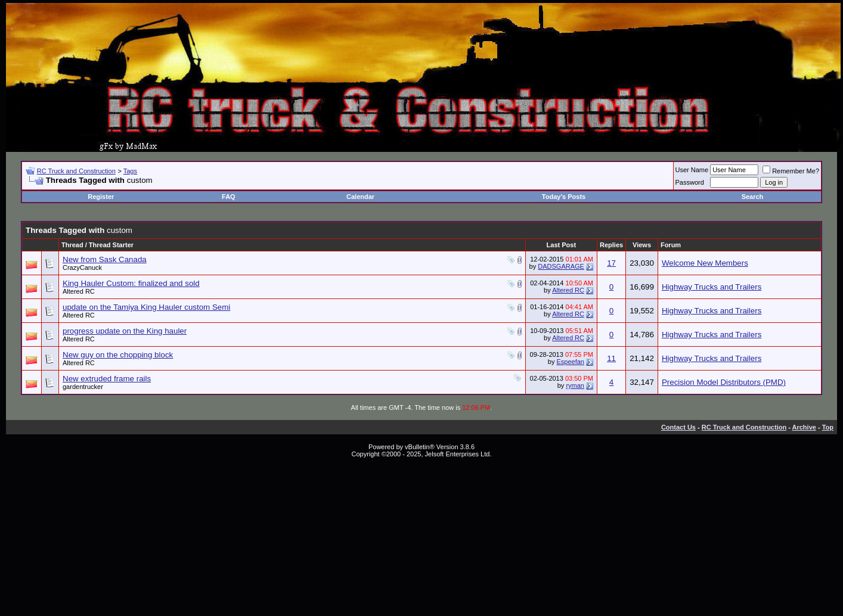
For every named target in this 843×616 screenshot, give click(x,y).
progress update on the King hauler (125, 331)
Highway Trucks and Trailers (712, 287)
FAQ (229, 197)
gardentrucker (83, 387)
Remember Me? (791, 171)
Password (690, 182)
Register (101, 197)
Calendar (360, 197)
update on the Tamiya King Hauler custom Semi (146, 307)
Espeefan (570, 362)
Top (828, 427)
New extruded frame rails (107, 379)
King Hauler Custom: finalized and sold (131, 283)
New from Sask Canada (105, 259)
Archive (804, 427)
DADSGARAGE (561, 266)
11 (611, 358)
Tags (130, 171)
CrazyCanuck (82, 267)
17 (611, 263)
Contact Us (678, 427)
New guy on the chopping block (118, 355)
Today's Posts (564, 197)
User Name (692, 170)
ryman (575, 385)
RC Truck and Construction (76, 171)
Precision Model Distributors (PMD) (724, 382)
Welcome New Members (705, 263)
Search (753, 197)
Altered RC (79, 291)
